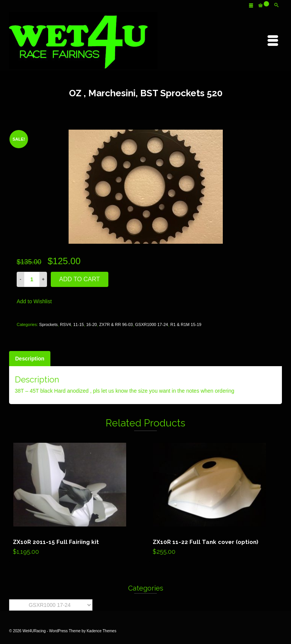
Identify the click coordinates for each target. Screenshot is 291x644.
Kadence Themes (102, 631)
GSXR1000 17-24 (152, 324)
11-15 (78, 324)
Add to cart (80, 279)
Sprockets (48, 324)
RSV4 (65, 324)
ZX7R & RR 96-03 (116, 324)
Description (30, 359)
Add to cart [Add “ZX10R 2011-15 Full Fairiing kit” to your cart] (75, 501)
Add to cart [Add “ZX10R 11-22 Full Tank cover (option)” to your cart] (215, 501)
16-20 (92, 324)
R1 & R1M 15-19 (186, 324)
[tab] (30, 359)
